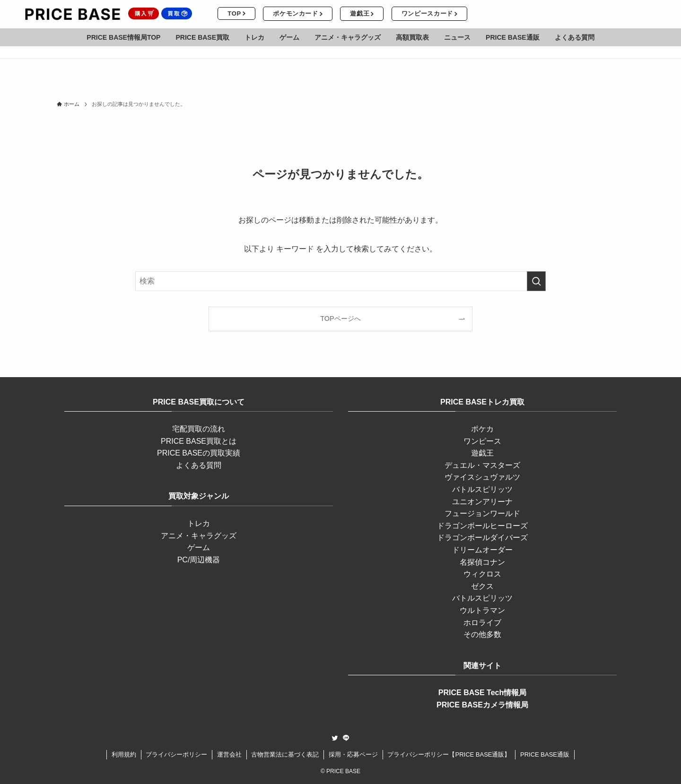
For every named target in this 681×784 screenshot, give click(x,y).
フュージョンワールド (482, 513)
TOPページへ (340, 319)
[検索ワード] (340, 281)
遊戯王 (482, 453)
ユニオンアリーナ (482, 502)
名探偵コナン (482, 562)
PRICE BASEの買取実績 (199, 453)
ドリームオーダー (482, 550)
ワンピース (482, 441)
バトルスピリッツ (482, 489)
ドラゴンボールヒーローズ (482, 526)
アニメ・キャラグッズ (199, 536)
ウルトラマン (482, 610)
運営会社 (229, 754)
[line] (346, 738)
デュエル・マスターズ (482, 465)
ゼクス (482, 586)
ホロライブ (482, 623)
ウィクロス (482, 574)
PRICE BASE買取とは (199, 441)
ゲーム (199, 547)
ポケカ (482, 429)
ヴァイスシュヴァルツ (482, 477)
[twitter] (335, 738)
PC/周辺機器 (199, 560)
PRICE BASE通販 (545, 754)
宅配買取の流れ (199, 429)
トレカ (199, 523)
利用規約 (124, 754)
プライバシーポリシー (176, 754)
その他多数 (482, 634)
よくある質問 (199, 465)
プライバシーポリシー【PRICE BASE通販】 (449, 754)
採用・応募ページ (353, 754)
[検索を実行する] (536, 281)
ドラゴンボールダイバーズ (482, 538)
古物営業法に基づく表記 (285, 754)
